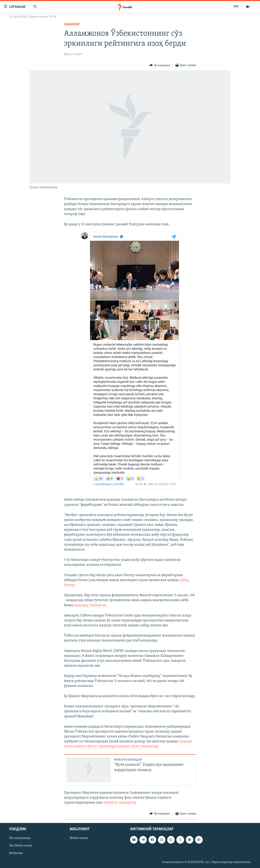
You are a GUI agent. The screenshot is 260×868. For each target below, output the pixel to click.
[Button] (160, 65)
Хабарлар (72, 24)
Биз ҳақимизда (20, 838)
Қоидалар (16, 853)
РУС (236, 7)
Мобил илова (79, 838)
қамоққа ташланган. (91, 605)
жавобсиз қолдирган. (120, 803)
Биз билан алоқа (21, 846)
